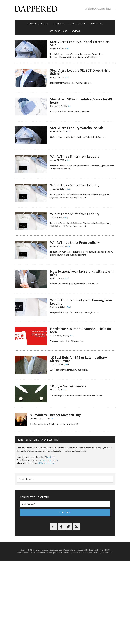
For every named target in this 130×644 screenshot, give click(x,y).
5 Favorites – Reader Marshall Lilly (56, 412)
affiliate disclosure (47, 460)
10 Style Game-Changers (68, 383)
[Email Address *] (65, 501)
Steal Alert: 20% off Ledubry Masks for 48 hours (81, 98)
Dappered (65, 9)
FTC (111, 550)
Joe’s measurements (49, 457)
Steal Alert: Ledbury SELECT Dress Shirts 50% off (80, 69)
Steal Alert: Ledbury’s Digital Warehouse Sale (80, 41)
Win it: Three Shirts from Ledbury (75, 154)
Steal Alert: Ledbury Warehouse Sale (77, 125)
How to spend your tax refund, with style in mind (82, 270)
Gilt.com (105, 550)
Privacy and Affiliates (92, 550)
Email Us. (50, 454)
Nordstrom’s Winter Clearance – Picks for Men (81, 328)
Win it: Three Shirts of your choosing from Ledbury (81, 299)
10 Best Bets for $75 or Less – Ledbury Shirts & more (79, 356)
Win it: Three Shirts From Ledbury (75, 240)
